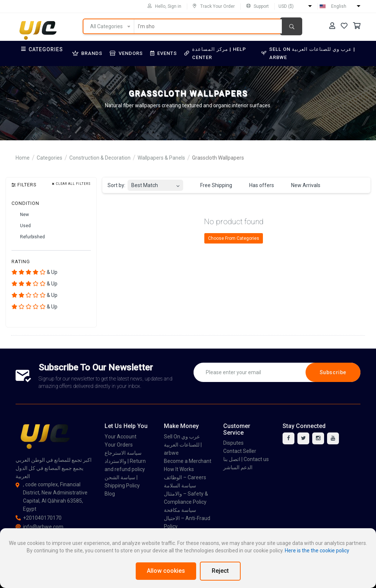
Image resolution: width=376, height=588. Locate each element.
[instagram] (318, 438)
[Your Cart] (357, 26)
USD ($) (286, 6)
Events (164, 53)
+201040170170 (39, 518)
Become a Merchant (188, 461)
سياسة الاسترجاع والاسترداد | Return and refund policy (125, 461)
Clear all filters (71, 184)
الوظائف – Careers (185, 477)
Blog (110, 494)
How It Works (179, 469)
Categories (42, 49)
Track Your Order (214, 6)
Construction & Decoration (100, 158)
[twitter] (303, 438)
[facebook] (288, 438)
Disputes (233, 443)
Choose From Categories (234, 238)
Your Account (121, 437)
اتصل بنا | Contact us (246, 459)
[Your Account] (332, 26)
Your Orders (119, 445)
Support (258, 6)
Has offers (257, 186)
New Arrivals (301, 186)
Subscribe (333, 372)
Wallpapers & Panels (161, 158)
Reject (220, 571)
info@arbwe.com (39, 527)
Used (21, 226)
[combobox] (155, 183)
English (339, 6)
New (20, 215)
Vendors (126, 53)
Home (23, 158)
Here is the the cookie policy (317, 551)
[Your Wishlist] (344, 26)
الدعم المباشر (238, 467)
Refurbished (28, 237)
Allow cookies (166, 571)
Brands (87, 53)
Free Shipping (212, 186)
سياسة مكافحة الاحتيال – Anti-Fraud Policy (187, 518)
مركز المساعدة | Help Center (215, 53)
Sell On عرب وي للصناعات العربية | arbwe (308, 53)
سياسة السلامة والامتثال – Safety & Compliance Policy (186, 494)
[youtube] (333, 438)
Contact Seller (240, 451)
